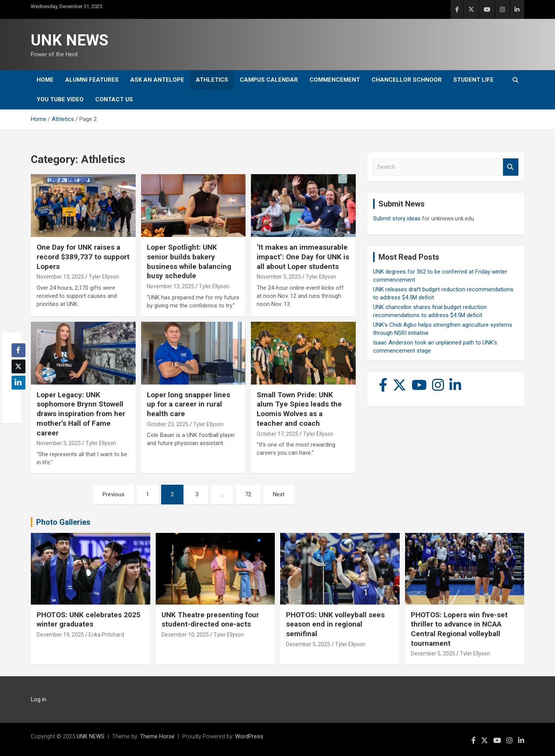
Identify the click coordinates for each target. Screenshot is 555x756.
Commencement (335, 80)
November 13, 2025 (60, 277)
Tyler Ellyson (104, 277)
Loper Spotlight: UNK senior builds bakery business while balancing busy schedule (189, 261)
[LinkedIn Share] (18, 383)
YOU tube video (60, 99)
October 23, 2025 (168, 424)
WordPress (249, 736)
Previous (114, 494)
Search (511, 167)
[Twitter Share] (18, 366)
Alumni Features (92, 80)
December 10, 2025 (185, 635)
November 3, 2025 (59, 443)
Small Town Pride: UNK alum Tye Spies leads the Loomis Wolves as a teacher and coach (299, 409)
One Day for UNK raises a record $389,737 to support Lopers (83, 257)
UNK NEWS (70, 40)
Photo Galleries (63, 522)
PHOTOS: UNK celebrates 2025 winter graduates (89, 620)
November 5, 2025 (279, 277)
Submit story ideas (397, 218)
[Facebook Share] (18, 350)
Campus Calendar (269, 80)
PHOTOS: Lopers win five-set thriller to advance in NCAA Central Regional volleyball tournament (459, 629)
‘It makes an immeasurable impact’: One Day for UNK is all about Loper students (303, 257)
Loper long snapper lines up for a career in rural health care (188, 404)
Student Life (473, 80)
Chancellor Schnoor (407, 80)
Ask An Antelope (157, 80)
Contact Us (114, 99)
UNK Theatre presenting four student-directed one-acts (210, 620)
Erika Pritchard (106, 635)
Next (279, 494)
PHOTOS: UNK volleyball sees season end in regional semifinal (335, 624)
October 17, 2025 (277, 434)
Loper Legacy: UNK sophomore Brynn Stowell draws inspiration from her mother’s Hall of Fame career (81, 414)
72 (248, 494)
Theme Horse (157, 736)
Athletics (212, 80)
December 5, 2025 (308, 644)
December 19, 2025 (60, 635)
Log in (39, 699)
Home (45, 80)
